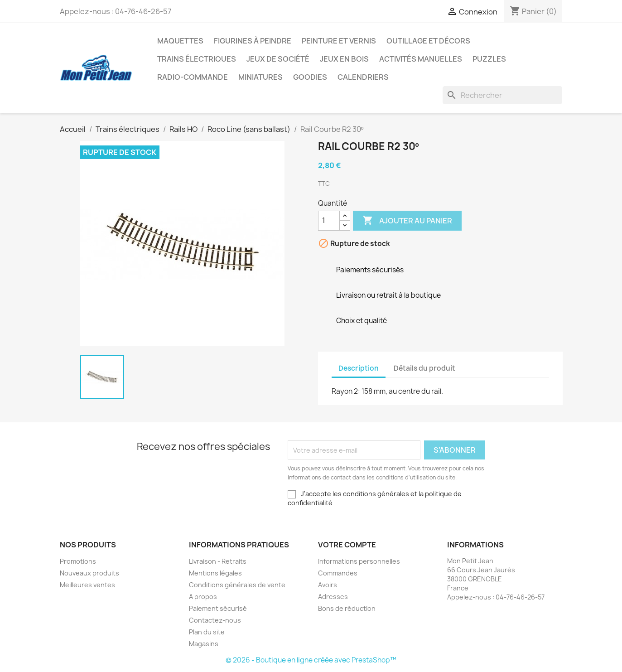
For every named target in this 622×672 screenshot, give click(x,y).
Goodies (310, 77)
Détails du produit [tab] (424, 368)
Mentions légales (215, 573)
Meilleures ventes (87, 585)
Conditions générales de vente (237, 585)
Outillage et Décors (428, 41)
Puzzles (489, 59)
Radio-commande (193, 77)
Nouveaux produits (89, 573)
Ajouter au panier (407, 221)
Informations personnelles (359, 561)
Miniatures (260, 77)
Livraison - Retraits (218, 561)
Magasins (204, 644)
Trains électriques (197, 59)
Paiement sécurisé (218, 608)
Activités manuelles (421, 59)
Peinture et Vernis (339, 41)
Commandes (338, 573)
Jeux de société (278, 59)
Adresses (333, 597)
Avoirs (328, 585)
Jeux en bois (344, 59)
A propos (203, 597)
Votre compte (347, 545)
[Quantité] (329, 221)
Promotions (78, 561)
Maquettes (180, 41)
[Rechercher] (502, 95)
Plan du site (207, 632)
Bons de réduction (347, 608)
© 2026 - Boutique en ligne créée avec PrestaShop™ (311, 660)
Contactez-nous (215, 620)
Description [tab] (359, 368)
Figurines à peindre (253, 41)
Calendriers (363, 77)
